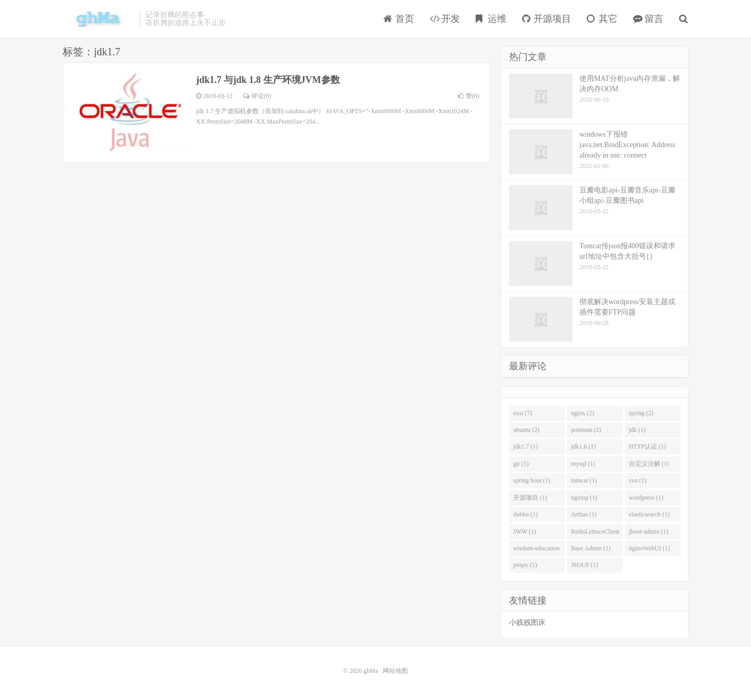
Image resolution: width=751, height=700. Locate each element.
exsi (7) (523, 413)
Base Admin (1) (591, 548)
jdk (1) (637, 430)
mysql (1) (583, 464)
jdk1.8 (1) (583, 446)
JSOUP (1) (585, 565)
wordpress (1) (646, 498)
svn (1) (638, 480)
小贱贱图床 (527, 623)
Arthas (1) (584, 514)
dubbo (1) (525, 514)
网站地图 (395, 671)
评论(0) (257, 96)
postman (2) (586, 430)
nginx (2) (583, 413)
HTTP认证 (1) (647, 446)
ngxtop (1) (584, 498)
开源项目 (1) (530, 498)
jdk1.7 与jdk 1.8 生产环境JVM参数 (268, 80)
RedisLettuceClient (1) (595, 534)
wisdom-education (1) (536, 550)
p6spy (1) (525, 565)
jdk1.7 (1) (525, 446)
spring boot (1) (532, 480)
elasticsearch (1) (649, 514)
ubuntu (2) (526, 430)
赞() (469, 96)
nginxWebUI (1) (650, 548)
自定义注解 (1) (649, 464)
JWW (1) (525, 532)
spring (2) (641, 413)
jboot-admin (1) (649, 532)
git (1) (521, 464)
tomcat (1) (584, 480)
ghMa (98, 19)
